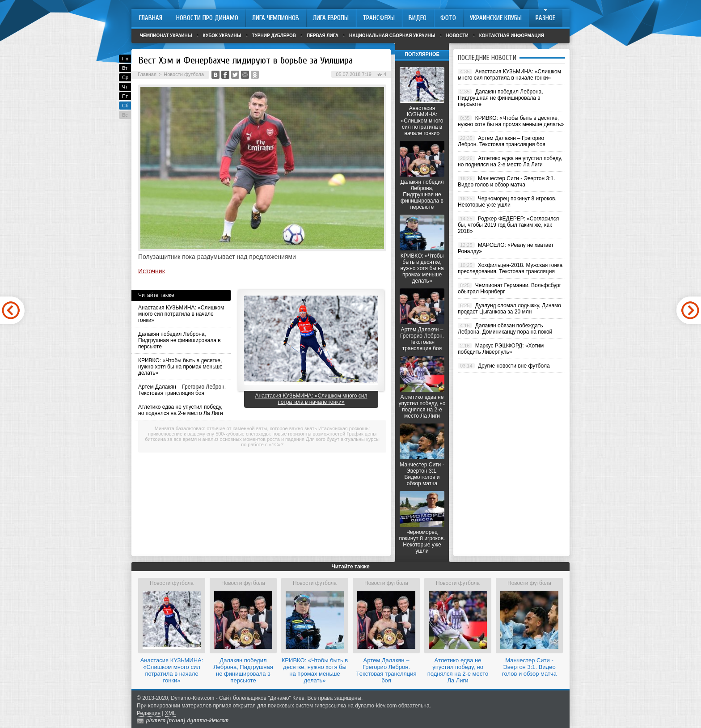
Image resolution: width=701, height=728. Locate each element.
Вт (125, 68)
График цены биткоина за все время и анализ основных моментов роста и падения (261, 436)
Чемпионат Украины (166, 36)
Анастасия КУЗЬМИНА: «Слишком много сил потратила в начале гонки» (181, 314)
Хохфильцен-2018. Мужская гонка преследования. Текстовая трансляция (510, 268)
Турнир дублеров (274, 36)
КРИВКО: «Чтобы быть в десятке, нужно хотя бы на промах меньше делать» (180, 367)
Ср (125, 77)
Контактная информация (512, 36)
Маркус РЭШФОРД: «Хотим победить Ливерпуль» (501, 349)
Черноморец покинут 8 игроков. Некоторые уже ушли (422, 542)
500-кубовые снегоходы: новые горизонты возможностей (280, 434)
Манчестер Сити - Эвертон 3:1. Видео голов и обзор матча (422, 474)
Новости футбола (184, 74)
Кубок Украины (222, 36)
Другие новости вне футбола (514, 366)
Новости (457, 36)
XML (171, 713)
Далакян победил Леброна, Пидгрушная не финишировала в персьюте (179, 340)
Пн (125, 59)
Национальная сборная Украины (392, 36)
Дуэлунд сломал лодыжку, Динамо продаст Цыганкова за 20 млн (509, 309)
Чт (125, 87)
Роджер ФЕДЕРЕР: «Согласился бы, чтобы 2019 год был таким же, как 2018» (508, 225)
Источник (152, 271)
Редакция (149, 713)
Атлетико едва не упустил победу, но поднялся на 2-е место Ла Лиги (181, 410)
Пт (125, 96)
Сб (125, 106)
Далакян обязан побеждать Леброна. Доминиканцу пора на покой (505, 329)
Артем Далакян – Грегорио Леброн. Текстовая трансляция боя (182, 390)
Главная (147, 74)
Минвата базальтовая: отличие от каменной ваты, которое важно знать (236, 428)
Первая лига (323, 36)
